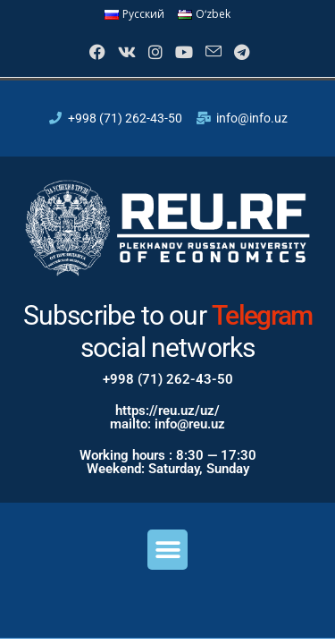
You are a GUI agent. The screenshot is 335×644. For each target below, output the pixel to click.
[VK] (125, 52)
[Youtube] (182, 52)
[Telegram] (240, 52)
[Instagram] (154, 52)
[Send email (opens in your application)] (212, 52)
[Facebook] (96, 52)
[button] (167, 550)
